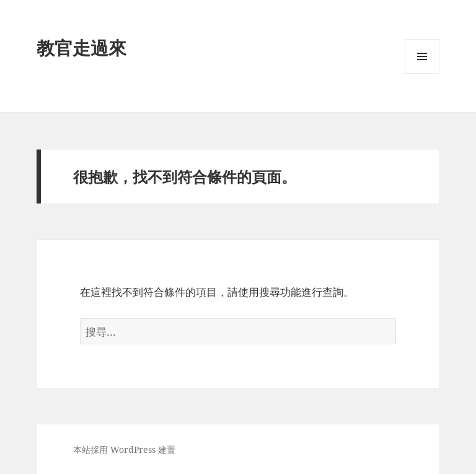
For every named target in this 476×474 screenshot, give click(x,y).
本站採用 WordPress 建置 (124, 449)
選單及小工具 (422, 74)
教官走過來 (82, 47)
